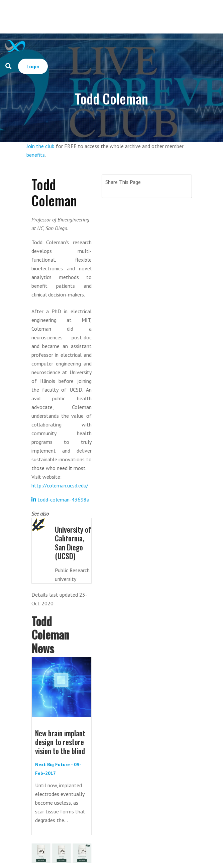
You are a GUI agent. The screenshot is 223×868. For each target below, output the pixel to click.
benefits (36, 155)
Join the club (40, 146)
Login (33, 66)
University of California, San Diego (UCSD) (73, 543)
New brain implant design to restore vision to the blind (60, 742)
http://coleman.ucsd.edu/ (60, 485)
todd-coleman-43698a (60, 499)
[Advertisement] (125, 17)
